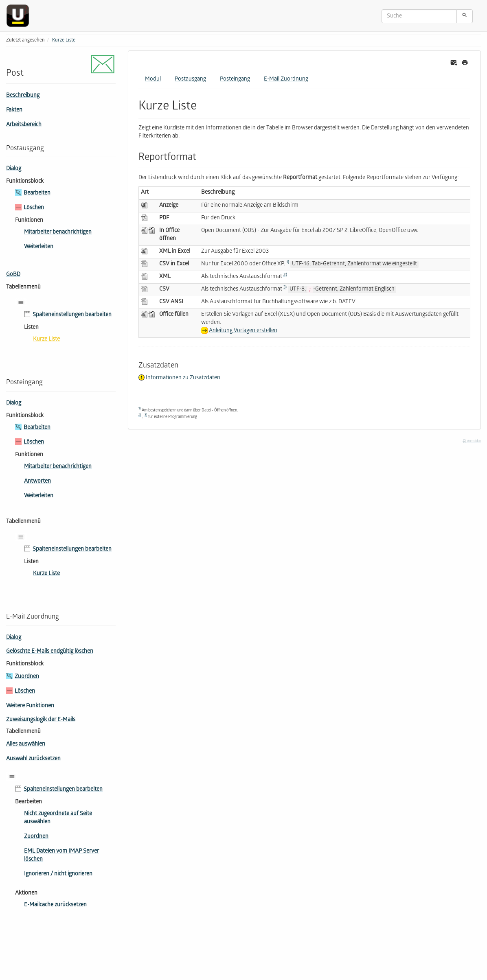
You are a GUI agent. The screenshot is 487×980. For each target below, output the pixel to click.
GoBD (13, 275)
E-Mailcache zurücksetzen (55, 905)
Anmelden (472, 441)
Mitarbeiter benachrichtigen (58, 233)
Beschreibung (23, 96)
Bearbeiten (37, 194)
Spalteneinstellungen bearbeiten (72, 315)
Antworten (37, 482)
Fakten (14, 110)
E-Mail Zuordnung (286, 80)
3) (285, 288)
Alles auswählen (26, 745)
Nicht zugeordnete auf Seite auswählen (58, 818)
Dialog (14, 169)
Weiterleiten (39, 247)
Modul (153, 80)
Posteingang (235, 80)
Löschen (34, 208)
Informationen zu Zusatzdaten (183, 378)
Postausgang (190, 80)
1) (288, 262)
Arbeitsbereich (24, 125)
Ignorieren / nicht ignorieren (58, 874)
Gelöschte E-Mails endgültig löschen (50, 652)
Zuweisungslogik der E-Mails (41, 720)
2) (285, 275)
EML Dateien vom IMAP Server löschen (61, 856)
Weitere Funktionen (30, 706)
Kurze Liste (64, 40)
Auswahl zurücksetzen (33, 759)
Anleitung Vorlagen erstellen (243, 331)
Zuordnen (27, 677)
